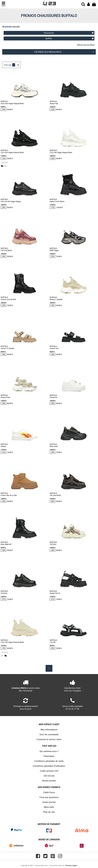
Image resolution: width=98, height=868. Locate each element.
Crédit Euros (49, 792)
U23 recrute (49, 776)
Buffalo (70, 38)
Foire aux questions (49, 797)
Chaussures (69, 33)
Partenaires (49, 756)
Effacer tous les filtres (86, 45)
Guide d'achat (49, 802)
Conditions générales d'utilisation (49, 766)
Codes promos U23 (49, 771)
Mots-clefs (49, 807)
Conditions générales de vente (49, 761)
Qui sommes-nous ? (49, 751)
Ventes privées (49, 781)
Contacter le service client (49, 739)
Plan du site (49, 812)
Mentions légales (71, 865)
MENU (3, 4)
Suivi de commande (49, 734)
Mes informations (49, 729)
